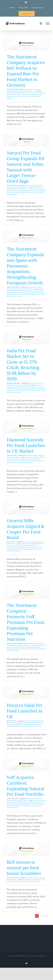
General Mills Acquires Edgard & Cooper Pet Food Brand (25, 529)
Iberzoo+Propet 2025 (13, 293)
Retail (18, 457)
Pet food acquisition (29, 95)
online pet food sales (39, 389)
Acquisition (30, 89)
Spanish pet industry (39, 294)
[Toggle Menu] (48, 24)
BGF (22, 880)
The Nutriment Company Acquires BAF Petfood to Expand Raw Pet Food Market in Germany (26, 71)
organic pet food (12, 390)
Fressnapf (34, 93)
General (9, 91)
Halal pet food (17, 725)
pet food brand (40, 880)
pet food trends (25, 385)
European (37, 89)
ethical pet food (32, 723)
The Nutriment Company (14, 296)
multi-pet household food (26, 191)
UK (40, 726)
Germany (15, 91)
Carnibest (36, 800)
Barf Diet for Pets (20, 291)
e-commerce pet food (19, 387)
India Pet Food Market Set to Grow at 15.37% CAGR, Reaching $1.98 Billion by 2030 (23, 365)
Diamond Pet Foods (15, 459)
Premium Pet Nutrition (26, 193)
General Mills (34, 545)
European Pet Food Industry (21, 93)
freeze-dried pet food (13, 189)
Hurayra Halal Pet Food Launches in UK (25, 711)
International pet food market (16, 547)
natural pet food (17, 95)
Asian (31, 383)
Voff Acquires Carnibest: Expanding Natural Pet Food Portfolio (25, 786)
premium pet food (16, 392)
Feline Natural (37, 187)
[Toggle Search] (41, 23)
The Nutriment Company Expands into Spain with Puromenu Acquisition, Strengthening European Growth (25, 266)
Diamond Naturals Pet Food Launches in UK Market (26, 445)
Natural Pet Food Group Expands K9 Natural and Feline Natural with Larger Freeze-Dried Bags (25, 167)
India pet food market (14, 389)
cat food (24, 723)
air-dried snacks (26, 645)
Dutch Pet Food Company (23, 802)
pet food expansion (13, 193)
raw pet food (26, 97)
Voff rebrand (14, 651)
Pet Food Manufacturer (26, 91)
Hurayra (40, 725)
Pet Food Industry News (22, 549)
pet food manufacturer (25, 881)
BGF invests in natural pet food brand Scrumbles (24, 868)
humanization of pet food (35, 387)
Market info (37, 383)
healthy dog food (27, 459)
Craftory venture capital (29, 544)
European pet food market (34, 291)
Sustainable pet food (13, 551)
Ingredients (36, 185)
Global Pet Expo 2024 (27, 189)
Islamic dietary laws (13, 726)
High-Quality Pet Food (39, 645)
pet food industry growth (26, 390)
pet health (34, 647)
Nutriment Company (24, 647)
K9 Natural (14, 191)
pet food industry (12, 881)
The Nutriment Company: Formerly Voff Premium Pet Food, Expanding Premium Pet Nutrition (26, 622)
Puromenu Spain (26, 294)
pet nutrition (18, 97)
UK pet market (28, 463)
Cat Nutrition (29, 457)
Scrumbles (37, 881)
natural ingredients (20, 461)
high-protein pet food (29, 725)
